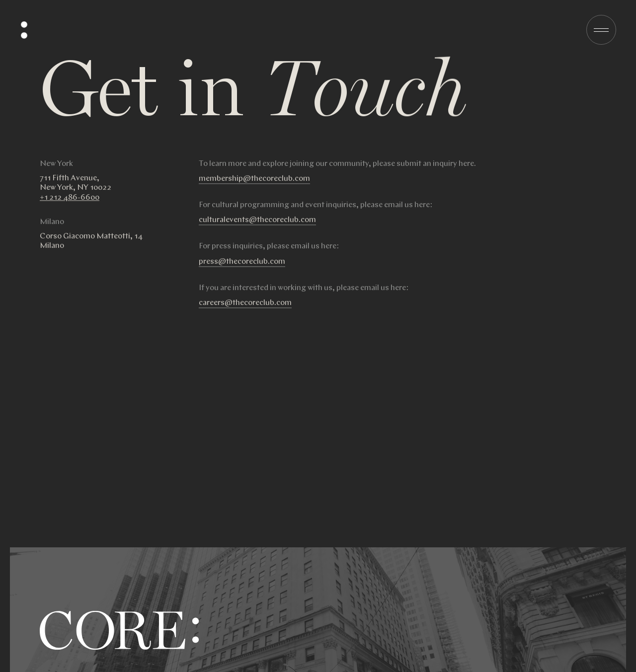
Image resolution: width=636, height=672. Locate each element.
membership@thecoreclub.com (254, 184)
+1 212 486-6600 (70, 203)
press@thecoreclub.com (242, 267)
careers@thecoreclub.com (245, 308)
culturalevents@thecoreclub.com (257, 225)
